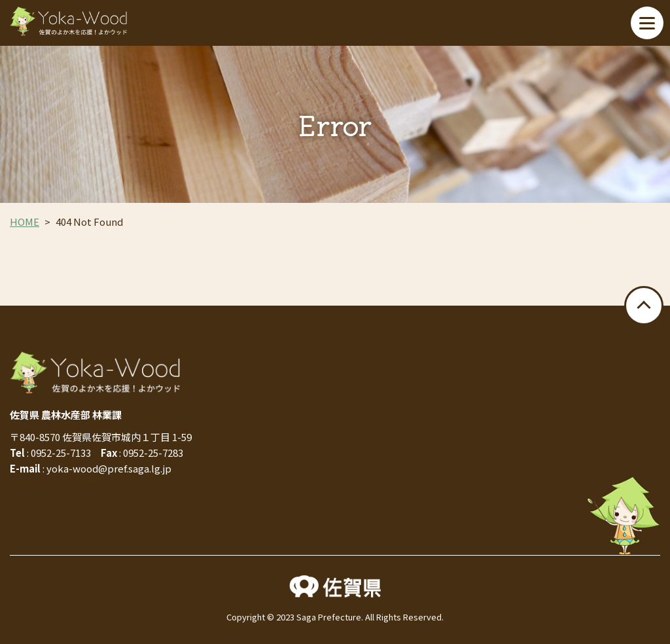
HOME (25, 222)
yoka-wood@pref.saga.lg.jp (109, 468)
